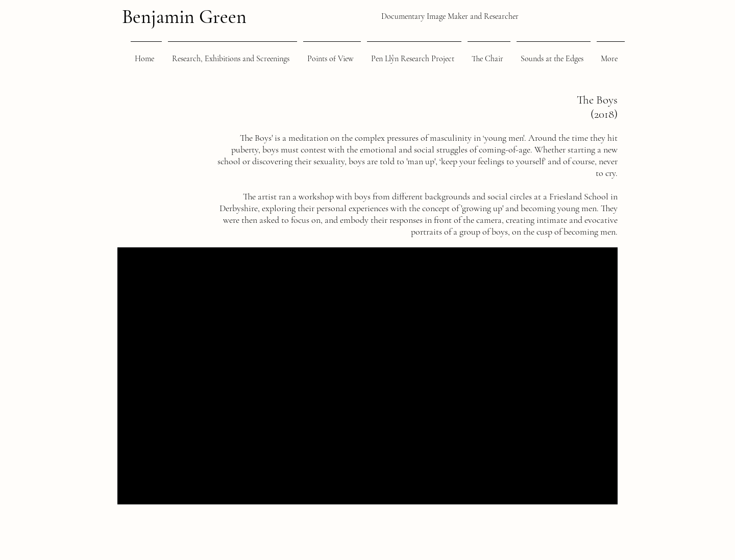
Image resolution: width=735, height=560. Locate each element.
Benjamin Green (184, 17)
